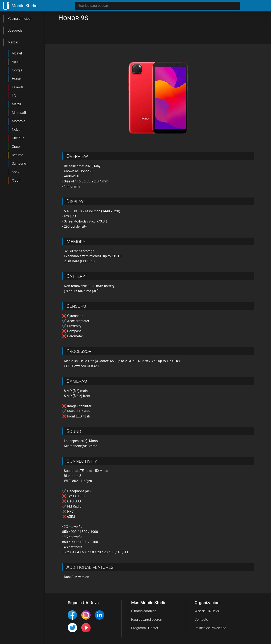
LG (14, 96)
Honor (16, 79)
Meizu (16, 104)
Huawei (17, 87)
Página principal (19, 19)
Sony (16, 172)
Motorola (19, 121)
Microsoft (19, 113)
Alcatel (17, 53)
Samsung (19, 163)
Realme (17, 155)
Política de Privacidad (210, 628)
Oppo (16, 147)
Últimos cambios (144, 611)
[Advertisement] (158, 35)
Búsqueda (15, 30)
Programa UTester (145, 628)
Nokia (16, 130)
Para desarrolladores (146, 620)
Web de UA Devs (207, 611)
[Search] (158, 6)
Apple (16, 62)
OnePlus (18, 138)
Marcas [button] (13, 42)
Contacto (201, 620)
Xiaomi (17, 180)
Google (17, 70)
